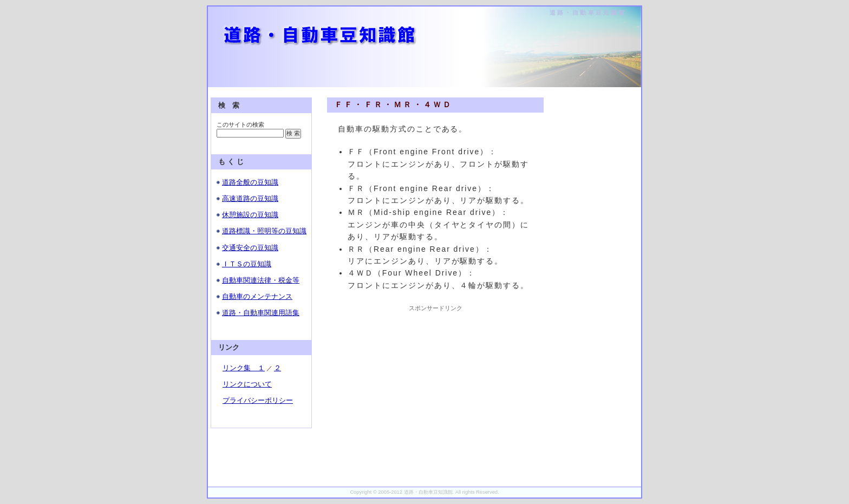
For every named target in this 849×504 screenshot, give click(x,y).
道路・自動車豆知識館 (588, 12)
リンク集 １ (244, 368)
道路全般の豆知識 (250, 182)
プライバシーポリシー (258, 400)
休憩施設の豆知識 (250, 215)
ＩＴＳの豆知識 (247, 264)
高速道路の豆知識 (250, 198)
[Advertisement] (435, 380)
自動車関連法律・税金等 (261, 280)
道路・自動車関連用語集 (261, 313)
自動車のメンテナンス (257, 296)
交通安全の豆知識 (250, 248)
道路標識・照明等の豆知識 (264, 231)
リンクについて (247, 384)
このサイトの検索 (240, 125)
